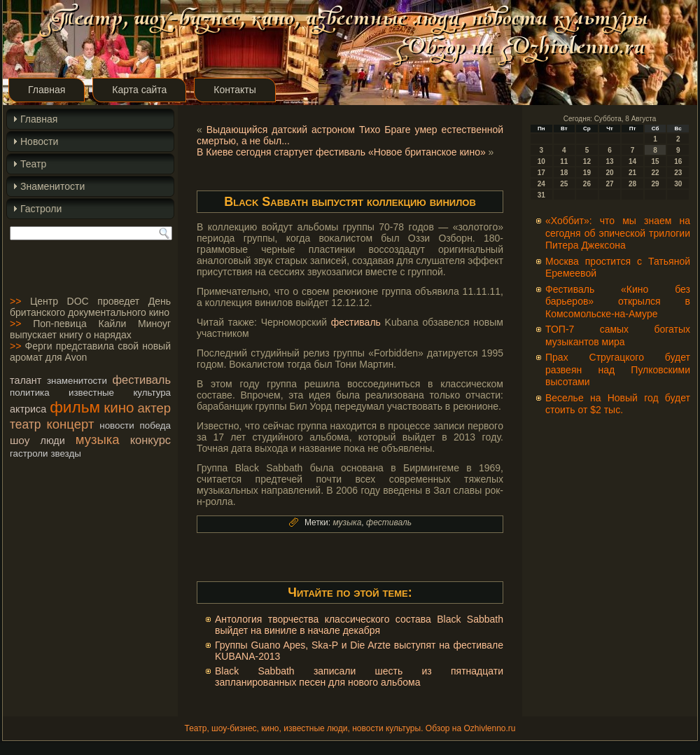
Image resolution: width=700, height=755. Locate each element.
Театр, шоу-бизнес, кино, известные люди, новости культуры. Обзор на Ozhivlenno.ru (350, 728)
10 (541, 161)
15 (656, 161)
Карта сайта (139, 90)
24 (541, 184)
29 (656, 184)
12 (587, 161)
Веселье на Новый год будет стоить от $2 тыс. (618, 404)
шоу (20, 440)
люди (53, 441)
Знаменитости (52, 186)
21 (632, 173)
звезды (65, 453)
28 (632, 184)
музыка (98, 439)
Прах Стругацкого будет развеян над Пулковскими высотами (618, 369)
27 (609, 184)
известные (91, 393)
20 (609, 173)
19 (587, 173)
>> (15, 301)
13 (609, 161)
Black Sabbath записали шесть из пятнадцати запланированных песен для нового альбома (359, 677)
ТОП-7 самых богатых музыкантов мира (618, 335)
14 (632, 161)
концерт (71, 424)
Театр (33, 164)
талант (26, 380)
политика (30, 393)
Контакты (234, 90)
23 (678, 173)
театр (26, 424)
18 (564, 173)
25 (564, 184)
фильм (75, 407)
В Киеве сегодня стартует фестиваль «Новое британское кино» (341, 152)
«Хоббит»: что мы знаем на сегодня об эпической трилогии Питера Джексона (618, 233)
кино (119, 407)
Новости (39, 141)
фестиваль (142, 380)
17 (541, 173)
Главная (47, 90)
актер (154, 408)
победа (155, 425)
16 (678, 161)
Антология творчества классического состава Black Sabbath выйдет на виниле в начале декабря (359, 625)
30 (678, 184)
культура (152, 393)
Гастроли (41, 209)
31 (541, 195)
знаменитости (77, 381)
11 (564, 161)
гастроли (29, 453)
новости (117, 425)
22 (656, 173)
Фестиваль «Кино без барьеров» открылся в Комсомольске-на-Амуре (618, 302)
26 (587, 184)
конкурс (150, 440)
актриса (28, 409)
